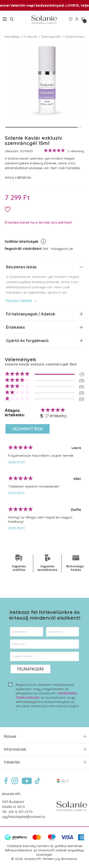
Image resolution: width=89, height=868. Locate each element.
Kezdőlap (12, 37)
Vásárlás (12, 762)
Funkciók (30, 37)
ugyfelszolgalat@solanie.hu (24, 817)
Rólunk (10, 737)
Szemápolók (51, 37)
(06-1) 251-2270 (21, 812)
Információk (15, 749)
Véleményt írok (28, 429)
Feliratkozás (30, 669)
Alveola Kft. (12, 794)
